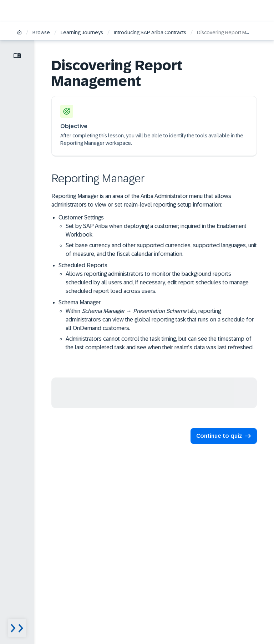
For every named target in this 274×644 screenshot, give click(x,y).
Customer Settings (158, 236)
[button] (224, 436)
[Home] (19, 33)
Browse (41, 32)
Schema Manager (158, 326)
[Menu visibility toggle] (17, 628)
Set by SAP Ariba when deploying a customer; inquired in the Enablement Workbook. (156, 230)
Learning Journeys (82, 32)
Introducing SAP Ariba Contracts (150, 32)
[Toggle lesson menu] (17, 56)
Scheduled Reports (158, 279)
